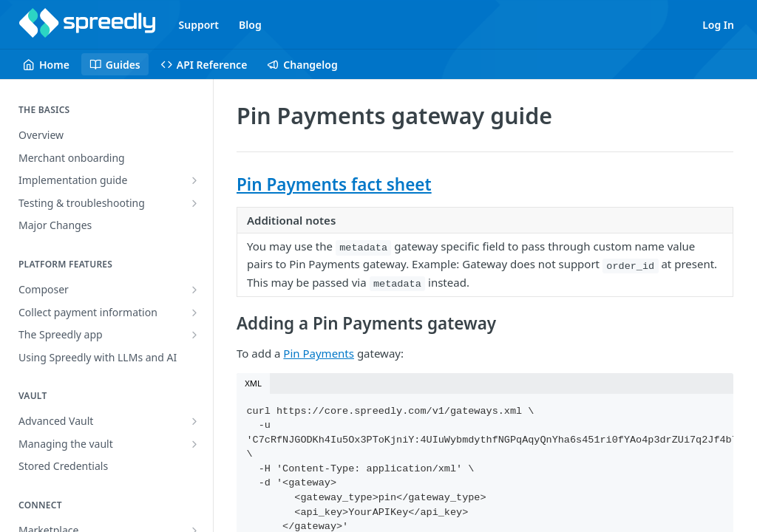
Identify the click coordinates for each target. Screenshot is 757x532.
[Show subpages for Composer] (194, 290)
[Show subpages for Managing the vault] (194, 444)
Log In (718, 25)
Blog (250, 25)
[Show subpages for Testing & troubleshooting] (194, 203)
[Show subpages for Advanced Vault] (194, 421)
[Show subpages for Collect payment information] (194, 313)
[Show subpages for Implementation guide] (194, 180)
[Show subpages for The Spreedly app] (194, 335)
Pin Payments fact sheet (334, 184)
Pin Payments (319, 353)
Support (199, 25)
